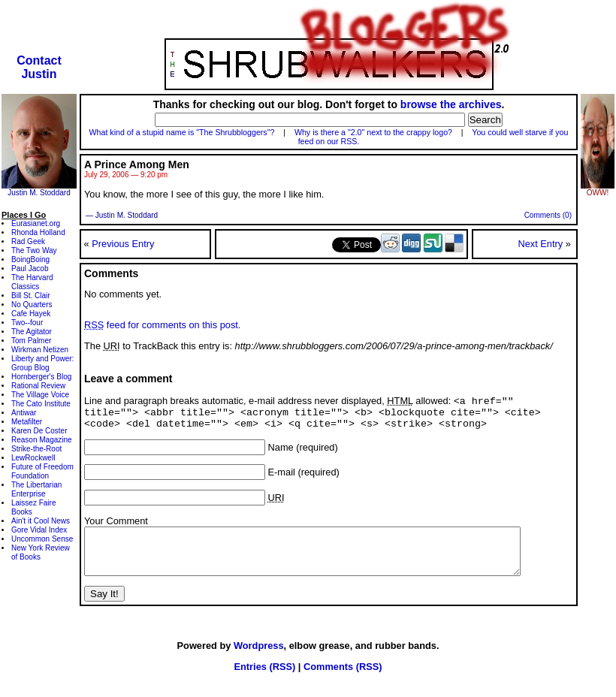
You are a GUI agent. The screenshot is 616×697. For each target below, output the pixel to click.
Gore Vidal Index (39, 530)
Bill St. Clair (31, 296)
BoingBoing (30, 259)
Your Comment (116, 527)
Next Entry (540, 244)
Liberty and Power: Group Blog (42, 363)
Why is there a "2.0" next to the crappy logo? (373, 132)
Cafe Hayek (31, 314)
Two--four (27, 323)
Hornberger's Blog (41, 377)
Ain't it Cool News (41, 521)
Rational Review (38, 386)
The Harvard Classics (32, 282)
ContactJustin (39, 67)
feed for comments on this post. (162, 325)
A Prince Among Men (137, 164)
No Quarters (32, 305)
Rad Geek (28, 241)
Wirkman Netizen (40, 350)
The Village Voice (40, 395)
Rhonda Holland (38, 232)
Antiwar (24, 413)
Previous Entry (123, 244)
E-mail (282, 478)
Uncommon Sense (42, 539)
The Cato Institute (41, 404)
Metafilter (27, 422)
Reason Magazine (42, 440)
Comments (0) (548, 215)
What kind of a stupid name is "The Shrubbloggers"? (182, 132)
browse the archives (451, 104)
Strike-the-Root (36, 449)
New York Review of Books (41, 552)
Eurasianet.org (36, 223)
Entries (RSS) (264, 682)
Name (281, 453)
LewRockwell (33, 458)
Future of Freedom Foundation (42, 471)
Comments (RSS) (343, 682)
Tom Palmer (31, 341)
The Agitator (32, 332)
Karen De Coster (39, 431)
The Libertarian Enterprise (36, 489)
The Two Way (34, 250)
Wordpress (259, 661)
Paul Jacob (30, 269)
